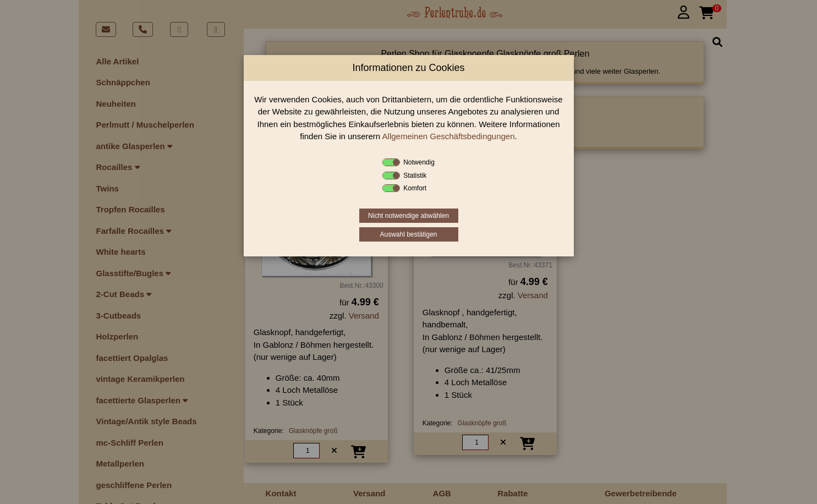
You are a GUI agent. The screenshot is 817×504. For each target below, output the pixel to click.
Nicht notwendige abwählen (408, 216)
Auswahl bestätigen (408, 234)
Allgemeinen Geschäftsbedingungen (449, 136)
